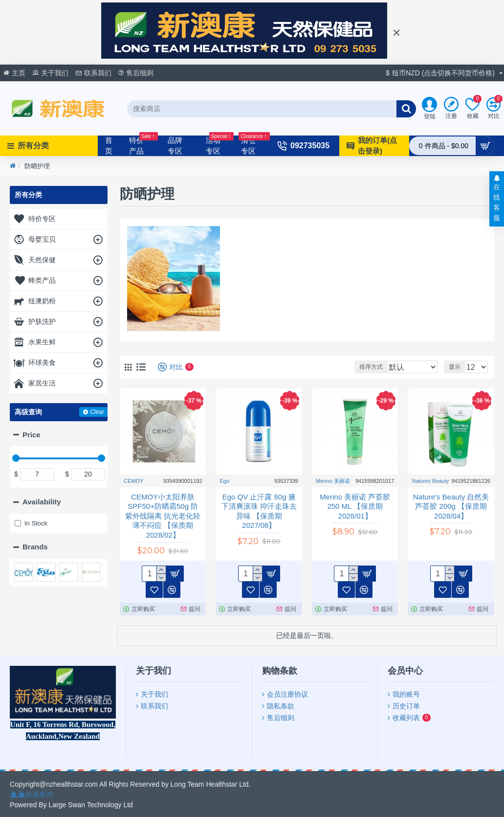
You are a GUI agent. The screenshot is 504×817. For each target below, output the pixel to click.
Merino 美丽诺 (333, 481)
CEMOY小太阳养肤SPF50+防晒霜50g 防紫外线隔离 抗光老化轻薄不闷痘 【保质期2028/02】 (163, 516)
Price (32, 435)
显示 (458, 367)
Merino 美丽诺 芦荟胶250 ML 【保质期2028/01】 (355, 506)
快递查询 (39, 794)
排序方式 (384, 367)
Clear (97, 412)
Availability (42, 502)
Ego (224, 481)
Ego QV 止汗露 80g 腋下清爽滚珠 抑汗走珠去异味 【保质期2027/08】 (259, 511)
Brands (35, 547)
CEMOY (133, 481)
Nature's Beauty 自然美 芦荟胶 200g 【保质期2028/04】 (451, 506)
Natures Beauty (430, 481)
